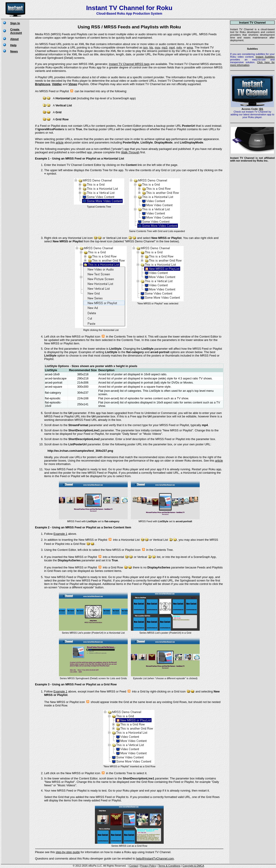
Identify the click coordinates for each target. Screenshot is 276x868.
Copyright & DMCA (193, 866)
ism (145, 47)
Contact (134, 866)
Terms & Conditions (169, 866)
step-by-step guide (68, 852)
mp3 (164, 47)
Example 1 (60, 534)
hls (151, 47)
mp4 (172, 47)
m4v (179, 47)
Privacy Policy (148, 866)
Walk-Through (130, 152)
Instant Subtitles (265, 57)
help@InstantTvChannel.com (155, 859)
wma (190, 47)
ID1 (261, 109)
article (60, 142)
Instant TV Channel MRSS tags (129, 64)
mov (157, 47)
